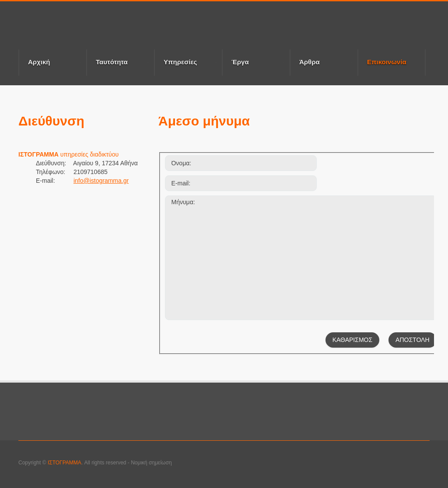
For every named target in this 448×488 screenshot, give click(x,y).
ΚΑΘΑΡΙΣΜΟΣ (352, 340)
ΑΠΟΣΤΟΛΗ (412, 340)
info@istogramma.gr (101, 181)
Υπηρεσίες (180, 62)
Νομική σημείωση (151, 463)
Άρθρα (310, 62)
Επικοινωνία (392, 66)
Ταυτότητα (112, 62)
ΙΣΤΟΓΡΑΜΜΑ (65, 463)
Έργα (240, 62)
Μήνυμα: (301, 258)
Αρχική (39, 62)
